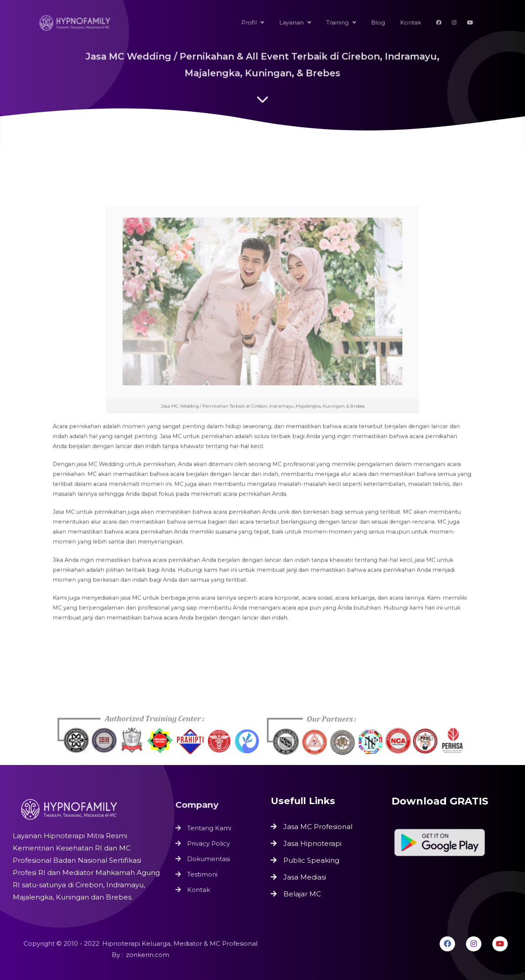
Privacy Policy (209, 844)
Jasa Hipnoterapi (312, 843)
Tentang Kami (210, 829)
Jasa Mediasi (305, 877)
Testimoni (203, 873)
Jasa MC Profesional (318, 827)
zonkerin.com (147, 955)
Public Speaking (311, 860)
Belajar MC (302, 894)
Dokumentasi (209, 858)
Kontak (200, 888)
